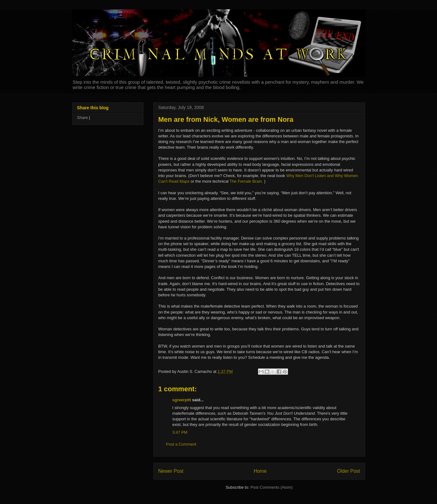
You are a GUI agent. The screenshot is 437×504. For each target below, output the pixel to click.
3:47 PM (180, 432)
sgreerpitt (182, 400)
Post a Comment (181, 444)
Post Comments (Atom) (272, 487)
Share (83, 118)
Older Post (349, 471)
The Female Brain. (246, 181)
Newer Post (171, 471)
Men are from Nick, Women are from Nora (226, 119)
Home (260, 471)
